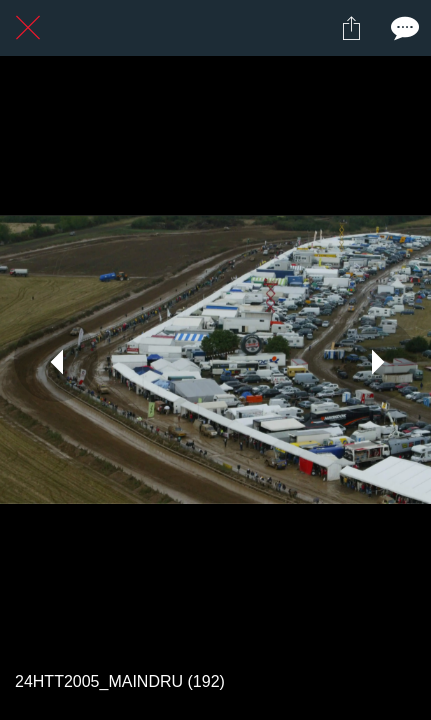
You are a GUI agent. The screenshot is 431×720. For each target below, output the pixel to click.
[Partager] (351, 28)
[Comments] (403, 28)
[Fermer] (28, 28)
